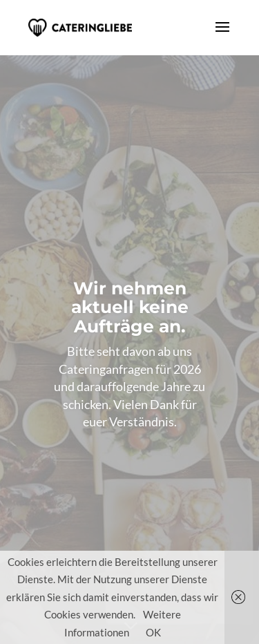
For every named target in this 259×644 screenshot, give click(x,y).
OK (153, 632)
